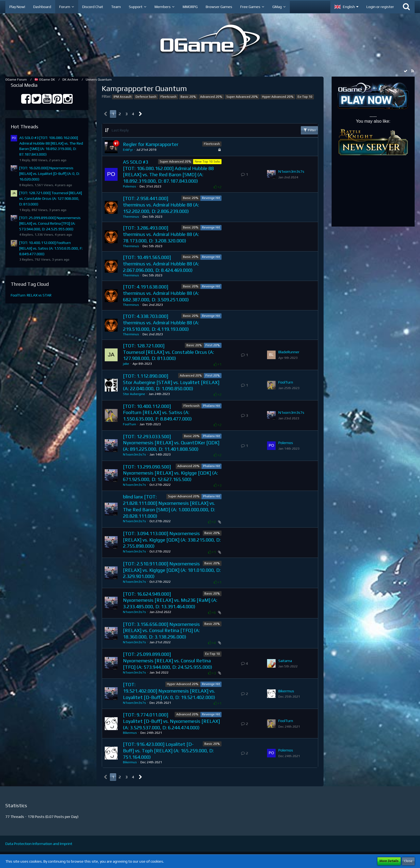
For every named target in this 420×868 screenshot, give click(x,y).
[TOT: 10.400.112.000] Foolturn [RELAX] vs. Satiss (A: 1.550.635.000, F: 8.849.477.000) (51, 248)
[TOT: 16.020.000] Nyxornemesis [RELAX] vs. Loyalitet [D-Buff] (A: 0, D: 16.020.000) (49, 173)
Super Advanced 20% (242, 97)
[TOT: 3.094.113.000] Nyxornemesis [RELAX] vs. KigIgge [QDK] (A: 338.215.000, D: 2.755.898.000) (172, 540)
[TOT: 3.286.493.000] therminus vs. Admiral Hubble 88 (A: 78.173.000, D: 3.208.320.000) (161, 234)
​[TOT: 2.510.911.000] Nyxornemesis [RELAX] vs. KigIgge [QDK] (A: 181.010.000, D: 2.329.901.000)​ (172, 570)
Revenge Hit (211, 198)
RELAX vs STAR (39, 295)
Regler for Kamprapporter (151, 144)
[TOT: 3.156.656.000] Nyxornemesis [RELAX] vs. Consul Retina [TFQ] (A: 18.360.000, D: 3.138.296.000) (161, 630)
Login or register (380, 7)
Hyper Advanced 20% (278, 97)
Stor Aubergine (134, 394)
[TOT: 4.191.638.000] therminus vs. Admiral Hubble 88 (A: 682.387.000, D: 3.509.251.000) (161, 293)
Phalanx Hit (211, 406)
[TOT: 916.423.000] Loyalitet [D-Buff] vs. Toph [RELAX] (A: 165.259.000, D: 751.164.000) (168, 750)
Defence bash (146, 97)
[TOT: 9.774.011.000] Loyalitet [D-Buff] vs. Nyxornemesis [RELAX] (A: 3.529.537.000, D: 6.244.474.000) (171, 721)
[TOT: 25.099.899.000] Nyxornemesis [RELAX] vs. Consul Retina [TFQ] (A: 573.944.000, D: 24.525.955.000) (50, 223)
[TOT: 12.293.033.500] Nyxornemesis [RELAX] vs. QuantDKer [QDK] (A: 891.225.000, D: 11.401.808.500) (171, 443)
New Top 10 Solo (207, 161)
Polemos (130, 186)
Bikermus (286, 691)
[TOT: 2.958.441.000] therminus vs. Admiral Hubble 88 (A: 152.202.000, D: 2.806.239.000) (161, 205)
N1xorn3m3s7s (291, 171)
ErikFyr (128, 150)
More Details (389, 861)
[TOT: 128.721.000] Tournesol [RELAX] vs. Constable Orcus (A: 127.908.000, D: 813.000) (51, 198)
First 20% (213, 345)
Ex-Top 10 (305, 97)
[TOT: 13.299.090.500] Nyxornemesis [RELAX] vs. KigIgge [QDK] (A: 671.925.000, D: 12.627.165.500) (170, 473)
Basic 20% (188, 97)
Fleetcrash (168, 97)
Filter (309, 130)
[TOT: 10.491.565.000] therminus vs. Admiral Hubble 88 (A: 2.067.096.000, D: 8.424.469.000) (161, 264)
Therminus (131, 217)
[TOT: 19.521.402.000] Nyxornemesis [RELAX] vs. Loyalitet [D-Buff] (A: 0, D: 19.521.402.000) (169, 691)
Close (408, 861)
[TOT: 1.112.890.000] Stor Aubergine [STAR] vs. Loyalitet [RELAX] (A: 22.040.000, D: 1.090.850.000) (171, 382)
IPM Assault (123, 97)
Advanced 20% (211, 97)
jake (126, 364)
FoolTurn (18, 295)
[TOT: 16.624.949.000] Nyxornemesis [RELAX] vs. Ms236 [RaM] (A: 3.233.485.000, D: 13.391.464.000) (170, 600)
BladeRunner (289, 352)
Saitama (285, 661)
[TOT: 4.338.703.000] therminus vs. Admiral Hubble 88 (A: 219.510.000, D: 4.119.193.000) (161, 322)
